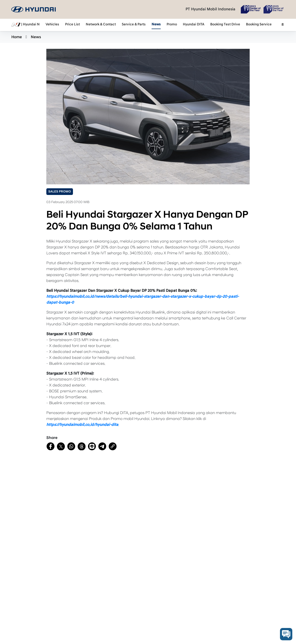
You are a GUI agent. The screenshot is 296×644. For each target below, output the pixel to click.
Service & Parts (134, 24)
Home (17, 37)
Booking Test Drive (225, 24)
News (156, 24)
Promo (172, 24)
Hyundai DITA (194, 24)
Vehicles (52, 24)
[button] (283, 25)
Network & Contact (101, 24)
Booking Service (259, 24)
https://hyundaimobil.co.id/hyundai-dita (82, 425)
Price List (72, 24)
